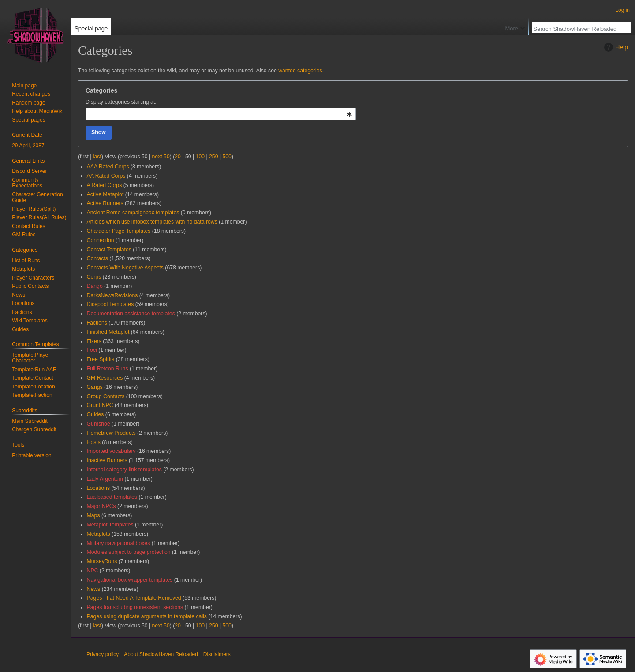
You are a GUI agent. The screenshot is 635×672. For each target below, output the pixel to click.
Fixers (94, 341)
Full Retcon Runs (108, 369)
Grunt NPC (100, 405)
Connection (101, 240)
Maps (93, 515)
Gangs (95, 387)
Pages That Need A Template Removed (134, 598)
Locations (98, 488)
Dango (95, 286)
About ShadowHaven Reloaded (161, 654)
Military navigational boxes (119, 543)
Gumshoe (99, 424)
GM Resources (105, 378)
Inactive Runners (107, 460)
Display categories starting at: (121, 102)
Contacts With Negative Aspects (125, 268)
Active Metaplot (105, 194)
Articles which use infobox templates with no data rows (152, 222)
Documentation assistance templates (131, 314)
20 (178, 157)
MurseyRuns (102, 561)
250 (213, 157)
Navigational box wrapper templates (130, 580)
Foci (92, 350)
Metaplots (99, 534)
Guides (95, 414)
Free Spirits (101, 359)
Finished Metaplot (108, 332)
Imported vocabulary (111, 451)
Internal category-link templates (124, 470)
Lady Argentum (105, 479)
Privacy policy (103, 654)
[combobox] (221, 114)
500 (227, 157)
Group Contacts (106, 396)
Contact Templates (109, 250)
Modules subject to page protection (129, 552)
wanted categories (300, 71)
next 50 (161, 157)
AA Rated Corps (106, 176)
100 (200, 157)
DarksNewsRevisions (112, 295)
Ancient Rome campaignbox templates (133, 213)
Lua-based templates (112, 497)
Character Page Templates (119, 231)
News (94, 589)
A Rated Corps (105, 185)
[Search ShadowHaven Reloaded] (577, 29)
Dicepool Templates (110, 304)
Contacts (97, 258)
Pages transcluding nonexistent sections (135, 607)
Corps (94, 277)
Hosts (94, 442)
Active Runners (105, 203)
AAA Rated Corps (108, 167)
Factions (97, 323)
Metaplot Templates (110, 525)
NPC (93, 571)
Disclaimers (217, 654)
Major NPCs (101, 506)
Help (615, 47)
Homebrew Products (111, 433)
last (97, 157)
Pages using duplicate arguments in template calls (147, 616)
